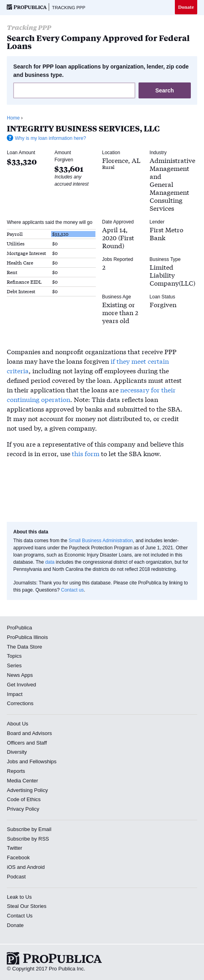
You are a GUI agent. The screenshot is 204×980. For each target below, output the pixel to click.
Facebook (18, 857)
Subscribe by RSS (28, 839)
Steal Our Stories (27, 906)
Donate (186, 7)
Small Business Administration (101, 541)
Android (36, 867)
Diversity (17, 752)
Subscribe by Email (29, 829)
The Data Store (24, 647)
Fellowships (43, 761)
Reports (16, 771)
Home (13, 118)
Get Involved (21, 685)
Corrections (20, 703)
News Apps (20, 675)
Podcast (16, 877)
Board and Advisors (29, 733)
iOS (11, 867)
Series (14, 665)
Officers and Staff (27, 743)
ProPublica (19, 628)
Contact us (72, 590)
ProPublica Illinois (27, 637)
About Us (17, 724)
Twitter (14, 848)
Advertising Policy (27, 790)
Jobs (12, 761)
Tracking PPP (68, 8)
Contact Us (20, 916)
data (50, 562)
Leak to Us (19, 897)
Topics (14, 656)
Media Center (22, 781)
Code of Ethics (24, 799)
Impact (15, 694)
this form (86, 453)
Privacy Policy (23, 809)
